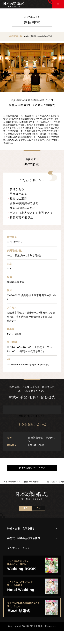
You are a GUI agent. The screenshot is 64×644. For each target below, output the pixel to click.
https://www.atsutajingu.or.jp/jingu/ (28, 364)
